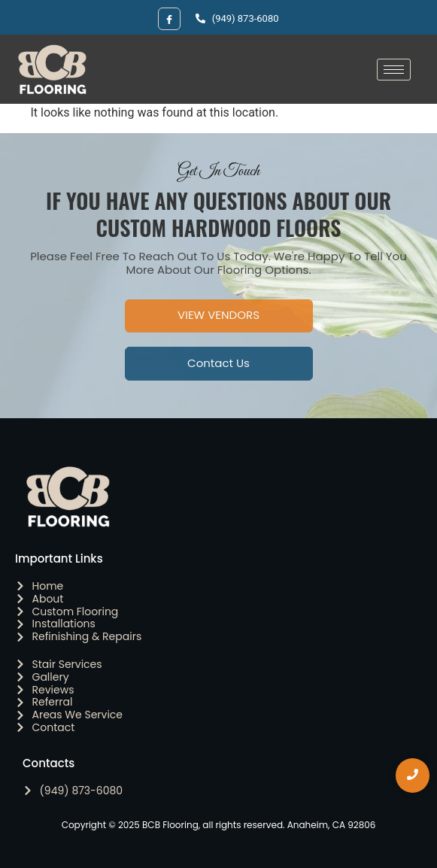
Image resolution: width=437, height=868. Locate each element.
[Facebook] (169, 19)
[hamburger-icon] (394, 70)
